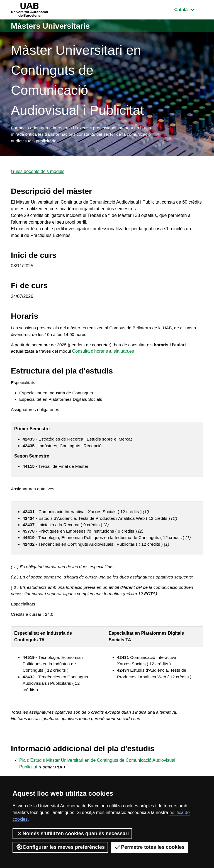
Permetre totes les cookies (149, 847)
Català (189, 9)
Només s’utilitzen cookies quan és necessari (72, 834)
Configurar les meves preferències (60, 847)
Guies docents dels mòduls (38, 173)
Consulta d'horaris (92, 354)
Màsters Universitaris (53, 26)
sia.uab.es (126, 354)
